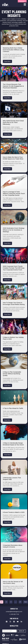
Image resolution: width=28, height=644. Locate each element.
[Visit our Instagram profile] (10, 622)
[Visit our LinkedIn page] (21, 622)
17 (20, 602)
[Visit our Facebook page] (7, 622)
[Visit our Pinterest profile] (14, 622)
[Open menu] (25, 4)
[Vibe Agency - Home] (5, 4)
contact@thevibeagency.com (14, 612)
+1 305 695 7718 (14, 614)
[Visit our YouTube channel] (18, 622)
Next (26, 602)
